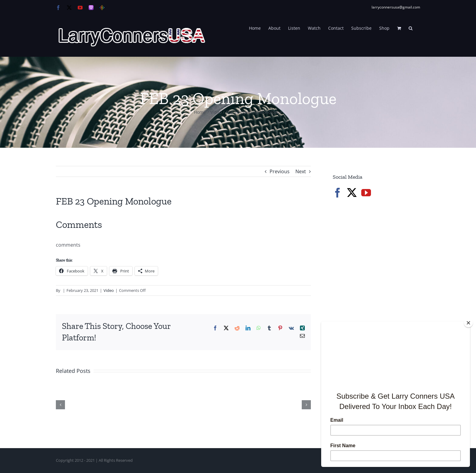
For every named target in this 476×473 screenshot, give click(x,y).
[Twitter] (352, 193)
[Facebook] (338, 193)
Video (109, 290)
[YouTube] (366, 193)
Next (301, 171)
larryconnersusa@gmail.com (396, 7)
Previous (280, 171)
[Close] (468, 323)
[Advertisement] (378, 306)
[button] (411, 28)
